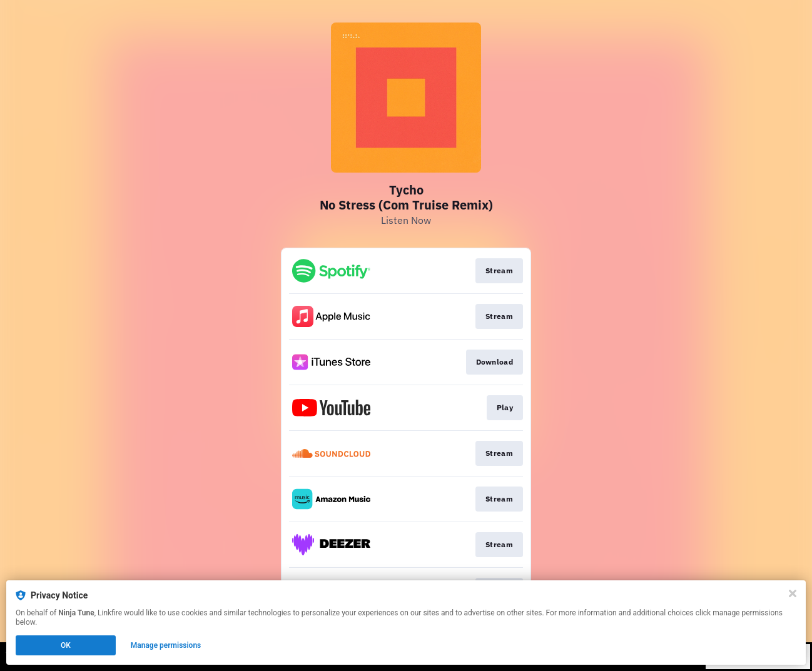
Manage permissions (166, 645)
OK (66, 645)
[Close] (793, 593)
